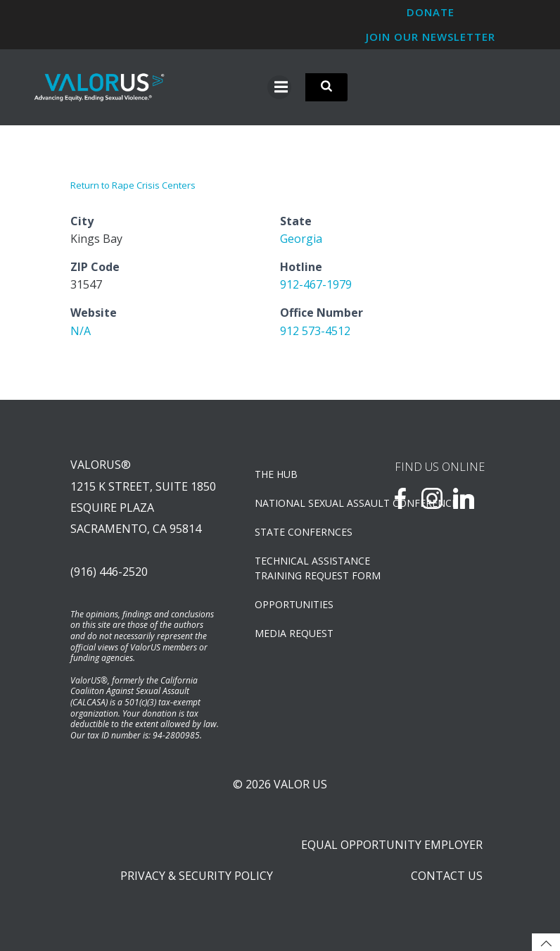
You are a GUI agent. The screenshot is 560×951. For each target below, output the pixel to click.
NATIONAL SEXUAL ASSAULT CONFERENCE (304, 503)
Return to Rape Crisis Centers (133, 185)
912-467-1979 (316, 284)
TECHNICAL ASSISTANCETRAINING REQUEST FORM (304, 568)
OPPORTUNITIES (294, 604)
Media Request (294, 633)
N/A (81, 331)
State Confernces (304, 532)
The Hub (276, 474)
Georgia (301, 239)
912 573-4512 (315, 331)
